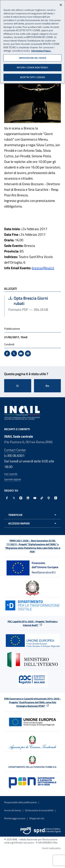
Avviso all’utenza (13, 810)
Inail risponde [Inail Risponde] (11, 474)
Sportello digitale (13, 479)
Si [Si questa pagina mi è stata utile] (18, 386)
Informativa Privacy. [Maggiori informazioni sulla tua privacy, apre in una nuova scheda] (41, 50)
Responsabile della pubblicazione (20, 802)
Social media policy (51, 848)
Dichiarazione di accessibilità (39, 810)
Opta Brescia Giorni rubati (33, 301)
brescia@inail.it (43, 268)
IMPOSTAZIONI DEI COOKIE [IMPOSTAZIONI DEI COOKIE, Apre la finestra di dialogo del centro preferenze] (33, 57)
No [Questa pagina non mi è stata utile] (47, 386)
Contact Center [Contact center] (15, 450)
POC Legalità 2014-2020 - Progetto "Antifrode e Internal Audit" (33, 623)
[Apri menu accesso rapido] (32, 523)
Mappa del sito (37, 818)
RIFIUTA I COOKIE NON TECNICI (32, 66)
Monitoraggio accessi (15, 818)
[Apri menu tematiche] (32, 515)
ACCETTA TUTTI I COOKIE (32, 76)
